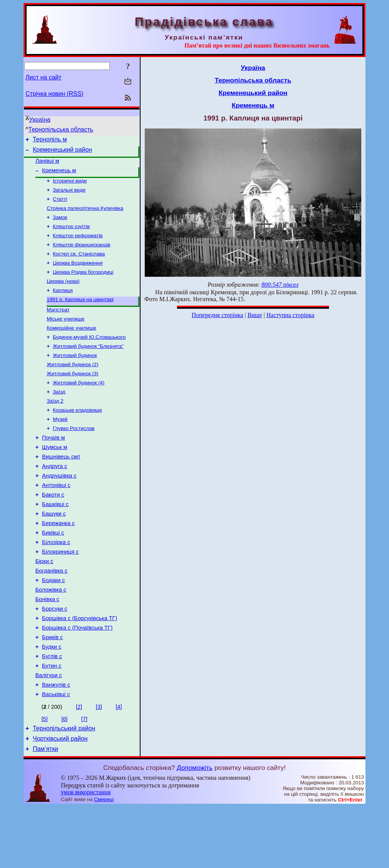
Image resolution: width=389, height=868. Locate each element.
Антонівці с (56, 518)
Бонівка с (47, 646)
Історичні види (70, 186)
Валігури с (49, 731)
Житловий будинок (75, 375)
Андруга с (55, 497)
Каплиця (63, 305)
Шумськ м (55, 475)
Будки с (52, 699)
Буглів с (52, 709)
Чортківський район (60, 799)
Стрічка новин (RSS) (54, 94)
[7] (84, 777)
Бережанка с (59, 560)
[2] (79, 765)
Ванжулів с (56, 741)
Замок (60, 226)
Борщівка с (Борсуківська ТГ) (80, 667)
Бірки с (44, 603)
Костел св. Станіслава (79, 265)
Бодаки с (54, 624)
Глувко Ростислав (74, 454)
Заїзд (59, 415)
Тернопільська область (61, 129)
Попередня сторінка (217, 315)
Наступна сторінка (290, 315)
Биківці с (53, 571)
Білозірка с (56, 582)
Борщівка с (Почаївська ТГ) (77, 678)
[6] (64, 777)
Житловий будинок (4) (79, 405)
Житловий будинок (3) (73, 395)
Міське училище (66, 336)
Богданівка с (51, 614)
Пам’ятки (45, 810)
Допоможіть (194, 829)
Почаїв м (54, 465)
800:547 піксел (280, 285)
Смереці (104, 861)
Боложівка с (51, 635)
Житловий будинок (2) (73, 385)
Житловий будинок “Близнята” (88, 365)
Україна (40, 120)
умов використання (86, 853)
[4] (119, 765)
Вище (255, 315)
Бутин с (52, 720)
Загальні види (69, 196)
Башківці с (55, 539)
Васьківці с (56, 752)
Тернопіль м (50, 140)
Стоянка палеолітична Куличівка (85, 216)
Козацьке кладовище (77, 434)
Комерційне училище (71, 345)
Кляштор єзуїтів (71, 236)
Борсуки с (55, 656)
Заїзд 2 (55, 424)
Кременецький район (62, 152)
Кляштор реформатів (78, 245)
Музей (60, 444)
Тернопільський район (64, 787)
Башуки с (54, 550)
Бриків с (53, 688)
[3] (99, 765)
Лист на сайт (43, 77)
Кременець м (59, 175)
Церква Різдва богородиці (83, 285)
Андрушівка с (59, 507)
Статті (60, 206)
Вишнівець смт (61, 486)
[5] (44, 777)
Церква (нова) (63, 295)
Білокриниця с (61, 592)
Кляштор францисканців (81, 255)
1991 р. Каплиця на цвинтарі (80, 315)
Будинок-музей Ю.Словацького (89, 355)
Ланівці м (47, 164)
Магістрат (58, 326)
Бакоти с (53, 528)
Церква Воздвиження (78, 275)
